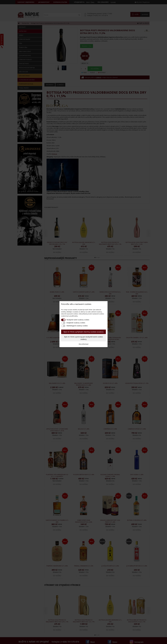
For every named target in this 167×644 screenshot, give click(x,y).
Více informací (84, 344)
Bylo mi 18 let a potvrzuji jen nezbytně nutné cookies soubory (84, 338)
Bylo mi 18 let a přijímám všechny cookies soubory (84, 332)
